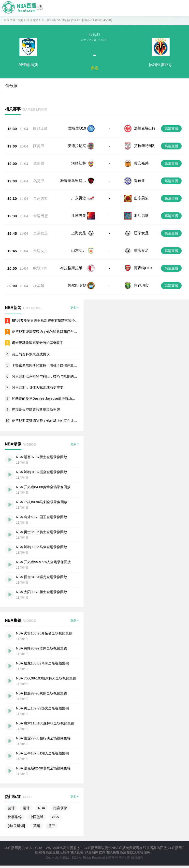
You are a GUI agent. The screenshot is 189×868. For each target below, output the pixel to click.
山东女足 (79, 250)
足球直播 (32, 20)
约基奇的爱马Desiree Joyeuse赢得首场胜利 (45, 398)
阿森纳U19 (143, 268)
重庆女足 (141, 250)
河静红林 (79, 163)
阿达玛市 (141, 285)
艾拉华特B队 (144, 146)
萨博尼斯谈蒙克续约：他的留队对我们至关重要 (48, 332)
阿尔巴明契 (77, 285)
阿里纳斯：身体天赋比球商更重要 (38, 387)
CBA (55, 817)
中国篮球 (37, 817)
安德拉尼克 (77, 146)
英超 (37, 826)
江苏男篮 (79, 215)
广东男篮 (79, 198)
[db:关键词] (16, 826)
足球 (26, 808)
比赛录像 (60, 808)
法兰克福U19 (145, 128)
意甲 (52, 826)
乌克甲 (39, 181)
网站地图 (124, 858)
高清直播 (171, 129)
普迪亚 (139, 181)
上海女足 (79, 233)
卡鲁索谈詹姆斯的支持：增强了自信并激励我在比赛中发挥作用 (60, 365)
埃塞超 (39, 286)
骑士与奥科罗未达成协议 (31, 354)
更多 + (74, 308)
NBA (42, 808)
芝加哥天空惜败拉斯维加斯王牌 (36, 410)
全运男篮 (41, 198)
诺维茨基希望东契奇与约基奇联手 (38, 343)
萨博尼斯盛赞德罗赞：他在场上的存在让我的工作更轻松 (55, 421)
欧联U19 (40, 128)
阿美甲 (39, 146)
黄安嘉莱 (141, 163)
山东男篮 (141, 198)
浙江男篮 (141, 215)
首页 (20, 20)
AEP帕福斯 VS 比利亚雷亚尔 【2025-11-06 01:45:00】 (78, 20)
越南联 (39, 163)
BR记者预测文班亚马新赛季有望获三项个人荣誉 (49, 321)
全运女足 (41, 233)
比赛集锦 (15, 817)
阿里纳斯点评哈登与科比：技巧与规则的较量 (46, 376)
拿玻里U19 (77, 128)
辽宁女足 (141, 233)
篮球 (11, 808)
